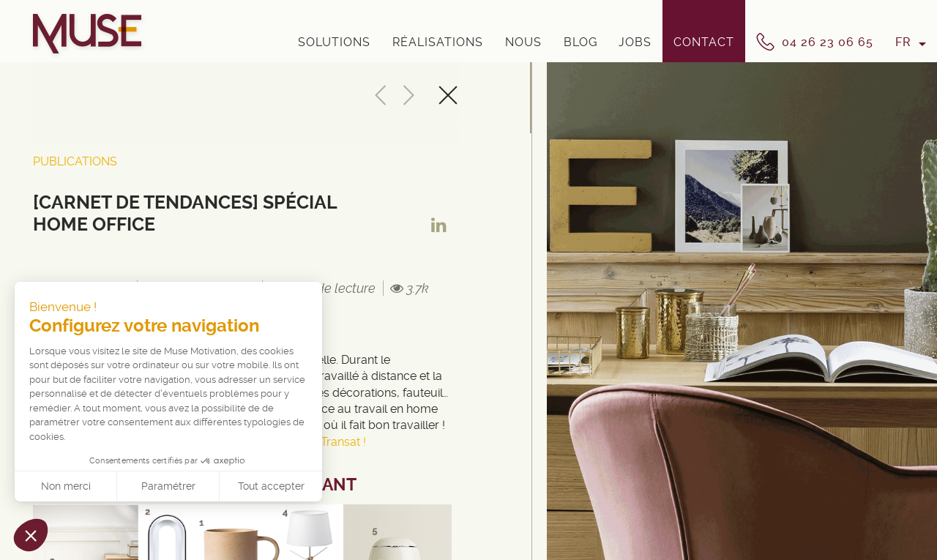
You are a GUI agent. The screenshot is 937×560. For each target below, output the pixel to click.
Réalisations (438, 42)
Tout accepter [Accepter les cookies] (271, 486)
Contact (704, 42)
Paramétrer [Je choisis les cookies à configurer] (168, 486)
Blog (581, 42)
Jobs (635, 42)
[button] (31, 535)
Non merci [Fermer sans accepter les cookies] (66, 486)
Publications (75, 161)
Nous (523, 42)
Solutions (334, 42)
